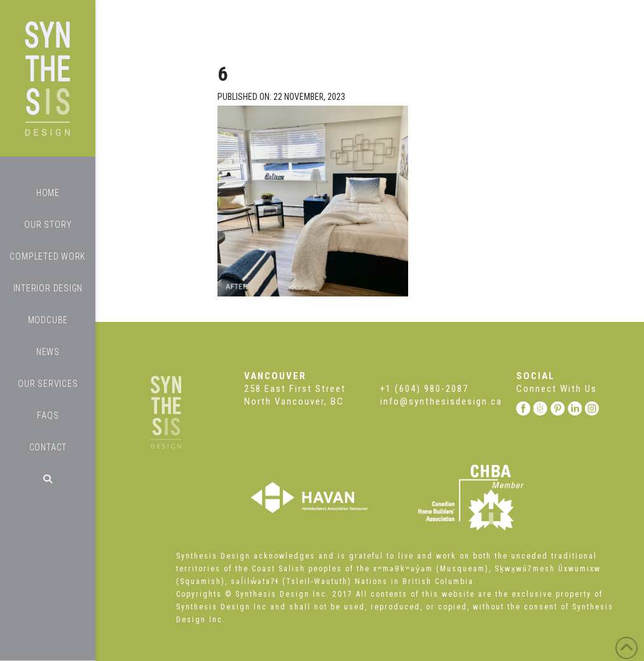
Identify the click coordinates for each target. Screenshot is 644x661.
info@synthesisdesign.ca (441, 401)
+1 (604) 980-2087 (424, 389)
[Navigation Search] (48, 479)
